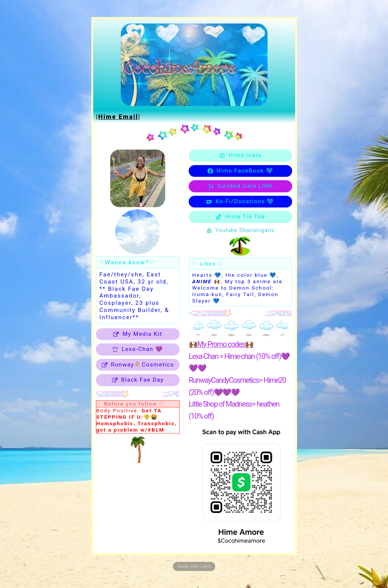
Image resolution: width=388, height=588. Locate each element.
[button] (138, 334)
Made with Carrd (194, 566)
